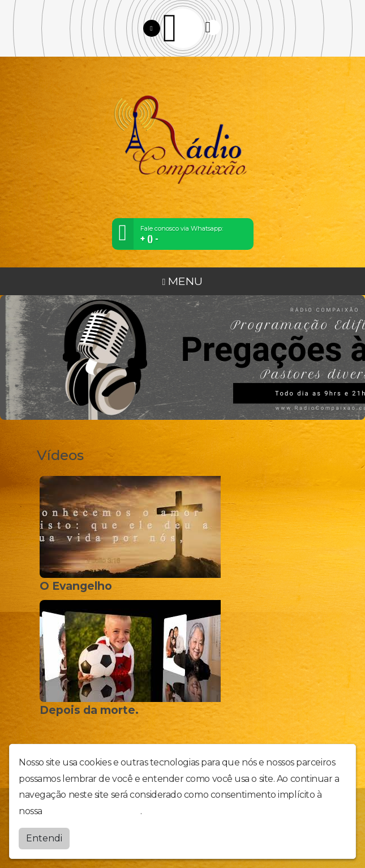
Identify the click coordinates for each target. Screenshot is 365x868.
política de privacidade (92, 811)
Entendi (44, 838)
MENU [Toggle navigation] (183, 281)
